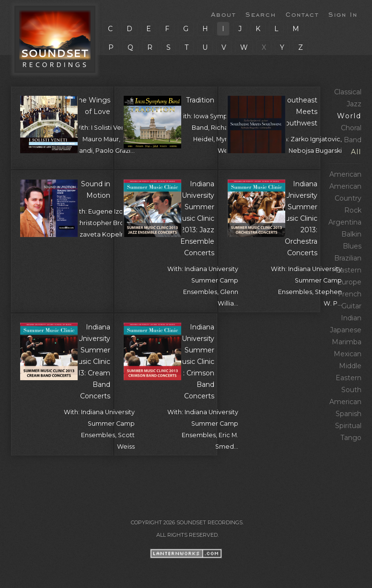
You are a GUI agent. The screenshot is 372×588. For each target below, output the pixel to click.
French (350, 294)
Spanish (349, 414)
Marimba (347, 342)
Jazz (354, 104)
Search (261, 14)
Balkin (351, 234)
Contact (302, 14)
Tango (351, 438)
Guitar (351, 306)
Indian (351, 318)
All (356, 152)
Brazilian (348, 258)
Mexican (348, 354)
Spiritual (348, 426)
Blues (352, 246)
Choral (351, 128)
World (349, 116)
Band (353, 140)
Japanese (346, 330)
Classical (348, 92)
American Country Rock (345, 198)
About (223, 14)
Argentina (345, 222)
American (345, 174)
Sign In (343, 14)
